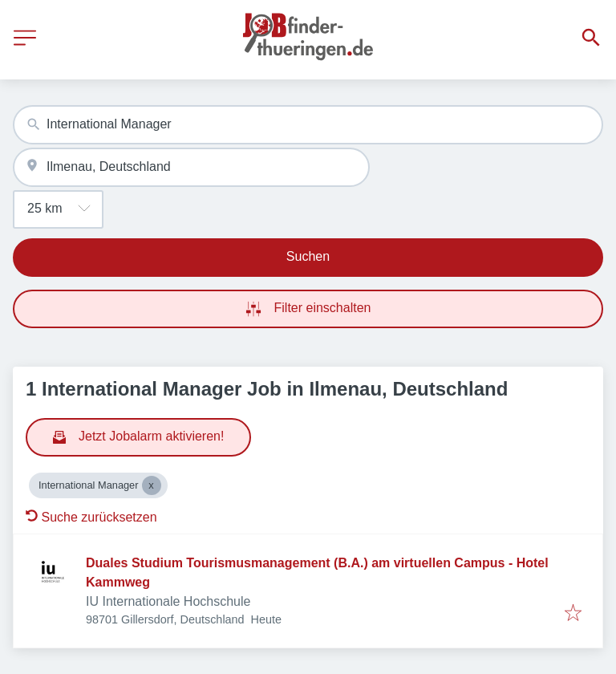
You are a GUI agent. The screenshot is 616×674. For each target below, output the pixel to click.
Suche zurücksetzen (91, 517)
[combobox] (308, 125)
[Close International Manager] (152, 485)
